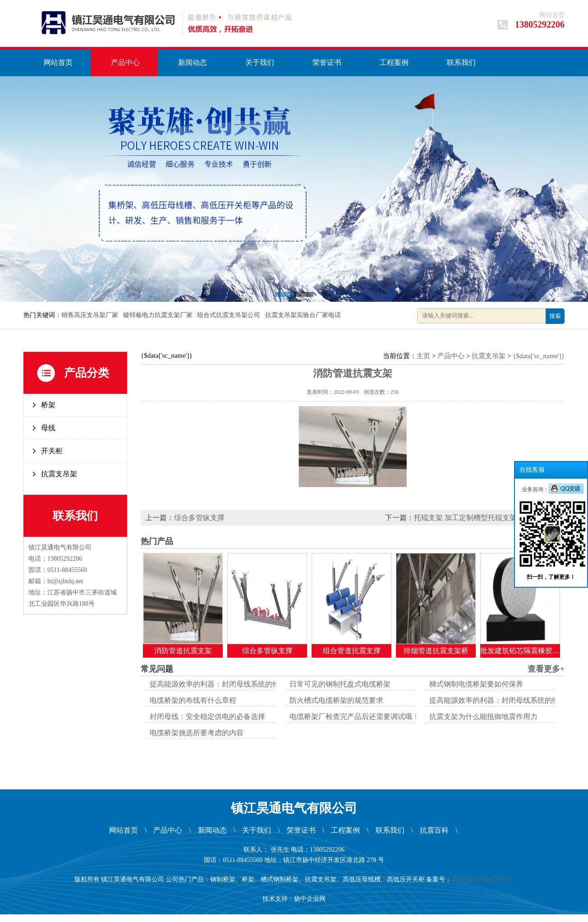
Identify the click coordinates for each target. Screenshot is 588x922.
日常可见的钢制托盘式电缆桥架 (340, 684)
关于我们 (260, 62)
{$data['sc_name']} (539, 356)
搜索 (555, 316)
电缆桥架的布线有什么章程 (193, 700)
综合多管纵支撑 (199, 518)
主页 (423, 356)
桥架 (48, 405)
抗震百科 (434, 830)
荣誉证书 (327, 62)
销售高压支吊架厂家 (91, 315)
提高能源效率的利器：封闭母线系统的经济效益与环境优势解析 (251, 684)
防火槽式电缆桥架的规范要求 (336, 700)
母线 (48, 428)
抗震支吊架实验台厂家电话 (304, 315)
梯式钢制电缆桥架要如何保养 (476, 684)
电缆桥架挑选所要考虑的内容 (197, 733)
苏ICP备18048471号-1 (482, 879)
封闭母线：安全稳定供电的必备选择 (207, 717)
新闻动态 (193, 62)
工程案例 (394, 62)
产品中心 (125, 62)
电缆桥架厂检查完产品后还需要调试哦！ (354, 717)
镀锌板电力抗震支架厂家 (159, 315)
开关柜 (52, 451)
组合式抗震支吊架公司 (230, 315)
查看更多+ (546, 669)
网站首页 (552, 15)
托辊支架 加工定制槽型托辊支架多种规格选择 (487, 518)
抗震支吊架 (59, 474)
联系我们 (461, 62)
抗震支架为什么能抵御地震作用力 (483, 717)
